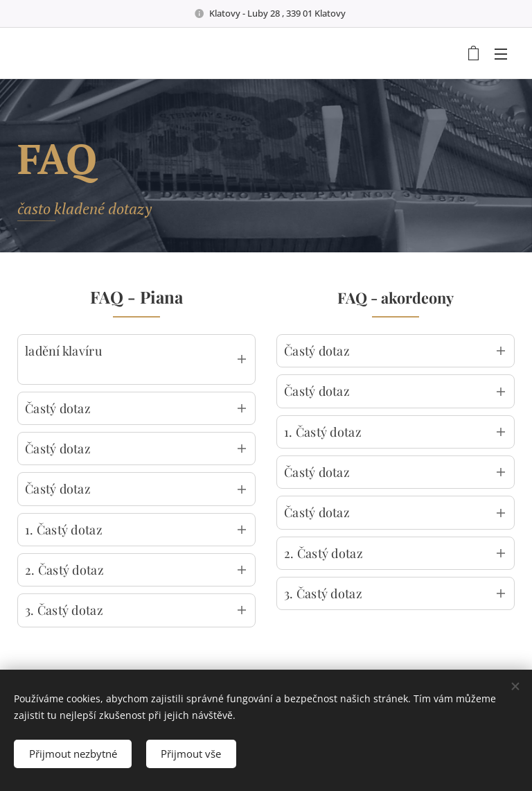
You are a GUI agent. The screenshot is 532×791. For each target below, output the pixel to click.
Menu (501, 54)
